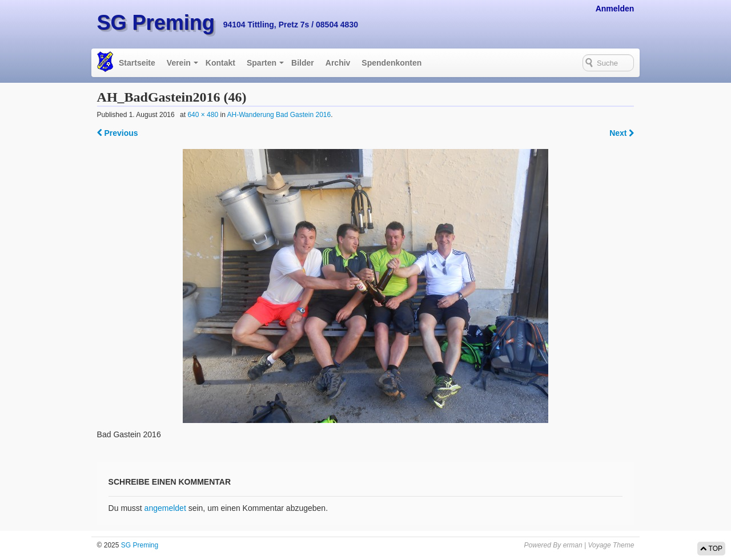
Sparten (262, 63)
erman (573, 545)
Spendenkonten (391, 63)
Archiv (338, 63)
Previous (118, 133)
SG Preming (156, 23)
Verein (179, 63)
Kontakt (220, 63)
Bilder (303, 63)
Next (622, 133)
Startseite (137, 63)
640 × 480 (203, 115)
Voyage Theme (611, 545)
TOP (711, 549)
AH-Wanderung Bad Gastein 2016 (279, 115)
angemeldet (165, 508)
